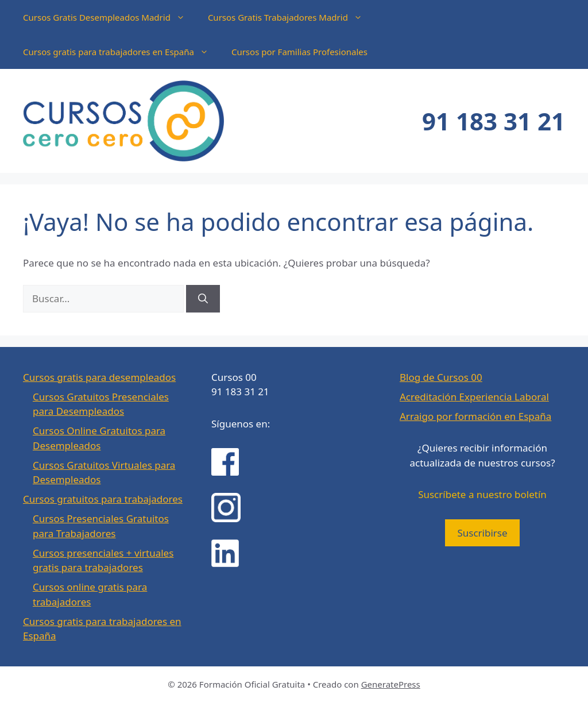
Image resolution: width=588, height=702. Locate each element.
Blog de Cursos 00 (441, 377)
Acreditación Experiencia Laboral (474, 397)
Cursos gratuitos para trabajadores (103, 499)
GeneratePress (391, 684)
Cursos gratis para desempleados (99, 377)
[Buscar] (203, 299)
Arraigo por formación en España (475, 416)
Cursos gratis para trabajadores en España (121, 52)
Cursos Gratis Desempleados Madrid (110, 17)
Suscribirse (482, 533)
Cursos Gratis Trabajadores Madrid (291, 17)
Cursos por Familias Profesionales (299, 52)
